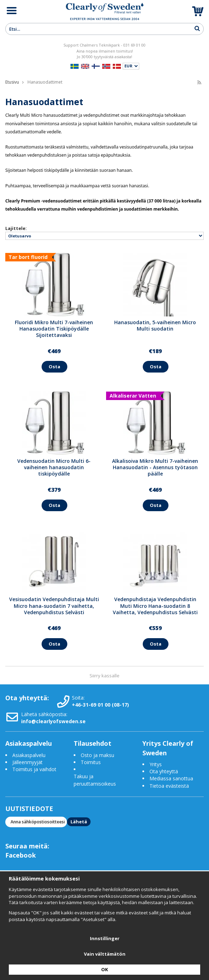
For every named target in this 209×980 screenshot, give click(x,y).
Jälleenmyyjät (27, 762)
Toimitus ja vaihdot (34, 769)
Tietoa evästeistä (169, 786)
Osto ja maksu (98, 755)
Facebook (21, 855)
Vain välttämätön (105, 954)
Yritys (156, 764)
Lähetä (79, 822)
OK (104, 969)
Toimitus (91, 762)
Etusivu (12, 82)
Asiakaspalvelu (29, 755)
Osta (54, 367)
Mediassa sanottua (171, 778)
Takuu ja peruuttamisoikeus (95, 780)
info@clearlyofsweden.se (53, 721)
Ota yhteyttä (164, 771)
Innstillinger (105, 938)
